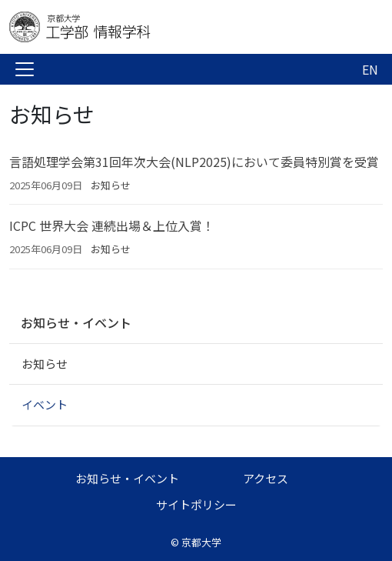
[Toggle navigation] (25, 69)
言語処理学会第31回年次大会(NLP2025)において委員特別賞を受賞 (194, 162)
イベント (45, 404)
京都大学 (201, 542)
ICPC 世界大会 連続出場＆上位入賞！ (112, 225)
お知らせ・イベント (76, 322)
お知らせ (111, 185)
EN (370, 69)
